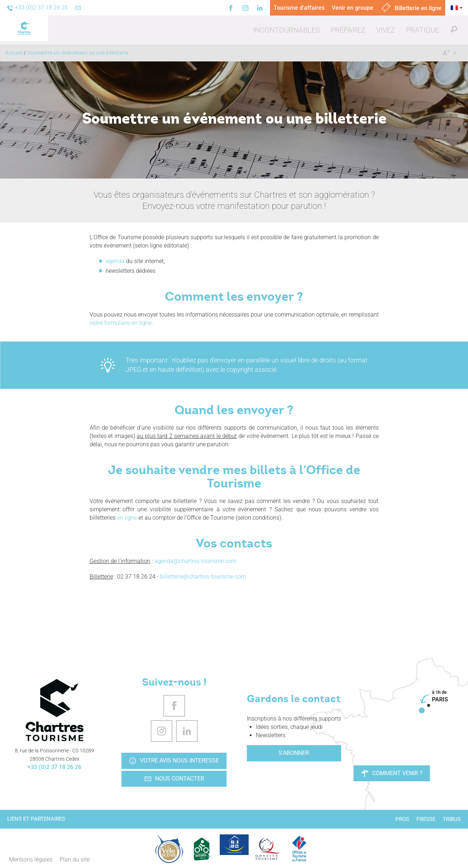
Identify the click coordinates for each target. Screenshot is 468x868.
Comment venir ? (392, 773)
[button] (286, 30)
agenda (115, 261)
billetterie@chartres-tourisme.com (203, 577)
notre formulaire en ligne (121, 323)
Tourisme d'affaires (299, 8)
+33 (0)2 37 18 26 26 (54, 767)
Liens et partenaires (36, 819)
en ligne (128, 518)
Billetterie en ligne (411, 8)
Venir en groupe (353, 8)
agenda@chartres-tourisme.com (195, 561)
